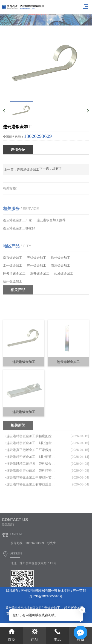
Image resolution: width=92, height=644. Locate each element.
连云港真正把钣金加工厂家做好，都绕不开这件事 (31, 475)
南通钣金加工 (60, 281)
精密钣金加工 (74, 608)
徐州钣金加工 (60, 273)
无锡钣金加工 (37, 273)
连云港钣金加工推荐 (51, 231)
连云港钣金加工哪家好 (19, 238)
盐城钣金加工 (64, 288)
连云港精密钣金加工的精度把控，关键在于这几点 (31, 461)
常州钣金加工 (13, 281)
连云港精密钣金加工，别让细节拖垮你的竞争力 (31, 482)
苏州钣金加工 (37, 281)
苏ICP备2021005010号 (46, 596)
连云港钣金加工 (28, 169)
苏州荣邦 (79, 590)
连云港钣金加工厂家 (17, 231)
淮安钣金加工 (40, 288)
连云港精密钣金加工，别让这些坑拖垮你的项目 (31, 468)
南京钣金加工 (13, 273)
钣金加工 (54, 608)
